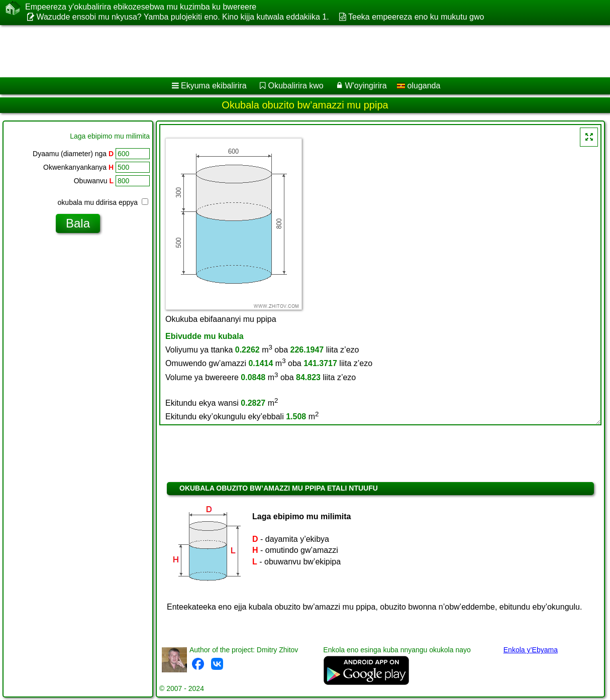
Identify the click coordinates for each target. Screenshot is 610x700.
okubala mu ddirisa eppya (103, 202)
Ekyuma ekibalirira (214, 86)
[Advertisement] (257, 51)
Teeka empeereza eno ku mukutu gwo (416, 17)
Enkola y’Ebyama (531, 650)
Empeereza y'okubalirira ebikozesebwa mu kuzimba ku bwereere (141, 7)
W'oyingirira (366, 86)
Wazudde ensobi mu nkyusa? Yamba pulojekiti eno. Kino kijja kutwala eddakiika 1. (182, 17)
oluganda (419, 86)
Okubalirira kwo (296, 86)
